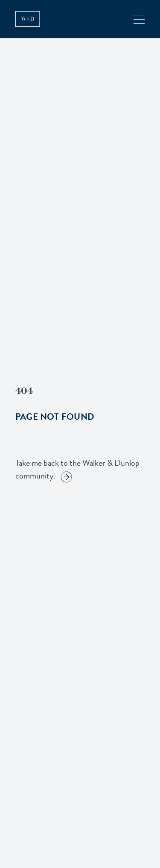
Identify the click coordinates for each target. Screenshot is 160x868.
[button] (139, 19)
